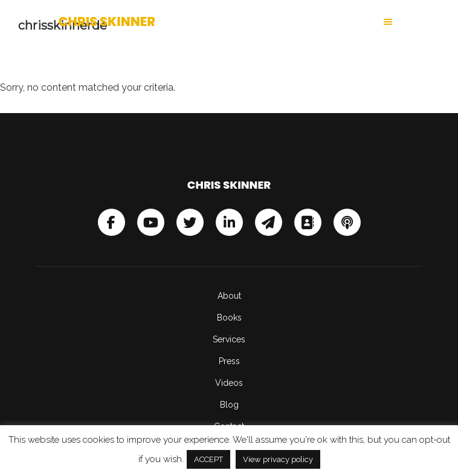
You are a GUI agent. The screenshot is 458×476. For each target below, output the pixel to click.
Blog (229, 405)
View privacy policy (278, 459)
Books (229, 318)
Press (229, 361)
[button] (314, 22)
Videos (229, 383)
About (229, 296)
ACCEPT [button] (208, 459)
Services (229, 339)
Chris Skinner (107, 21)
